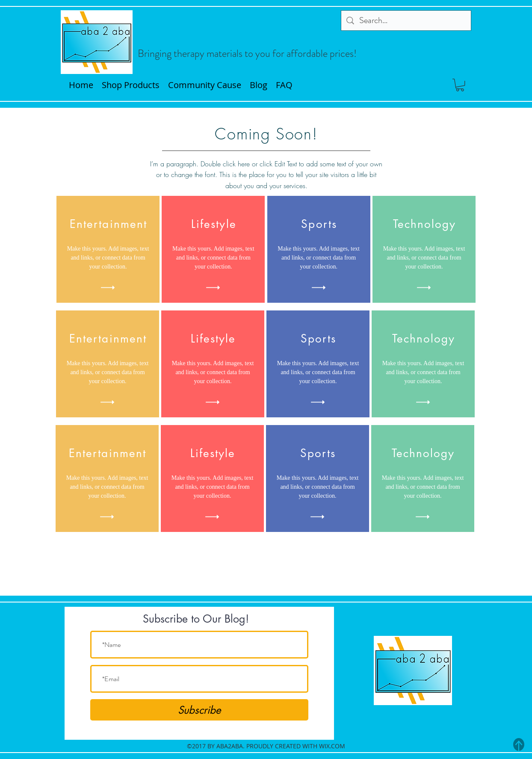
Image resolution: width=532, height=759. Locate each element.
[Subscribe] (199, 710)
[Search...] (406, 21)
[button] (460, 85)
